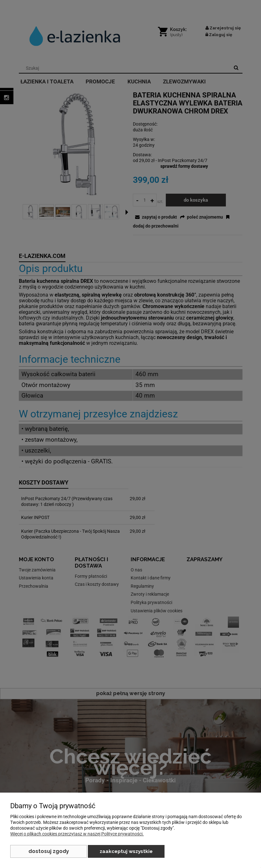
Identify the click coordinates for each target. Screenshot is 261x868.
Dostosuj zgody (49, 851)
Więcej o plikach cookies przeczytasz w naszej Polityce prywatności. (77, 834)
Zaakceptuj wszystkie (126, 851)
